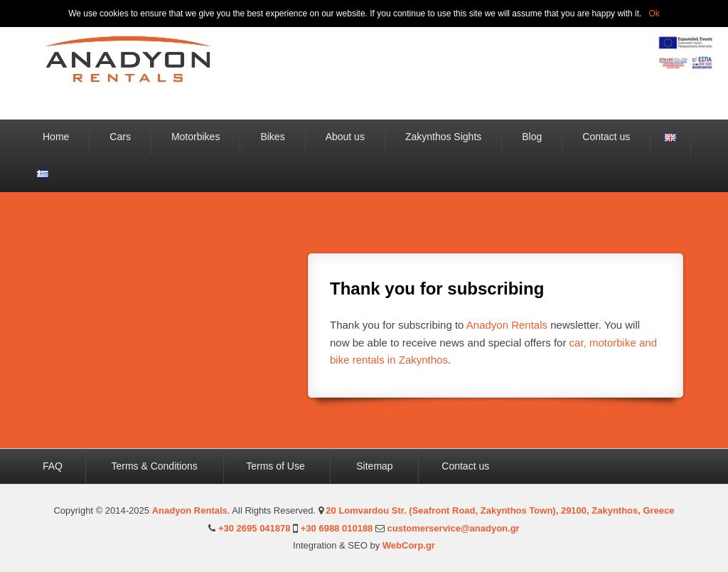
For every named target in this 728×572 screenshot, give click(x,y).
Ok (654, 14)
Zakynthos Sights (443, 137)
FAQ (54, 466)
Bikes (272, 137)
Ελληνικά (43, 174)
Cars (120, 137)
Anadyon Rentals (507, 325)
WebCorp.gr (409, 545)
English (670, 138)
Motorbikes (196, 137)
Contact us (606, 137)
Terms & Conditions (155, 466)
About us (345, 137)
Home (56, 137)
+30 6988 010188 (337, 528)
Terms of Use (277, 466)
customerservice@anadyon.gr (454, 528)
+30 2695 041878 (255, 528)
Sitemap (374, 466)
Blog (532, 137)
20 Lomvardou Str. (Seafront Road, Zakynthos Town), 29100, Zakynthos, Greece (500, 510)
